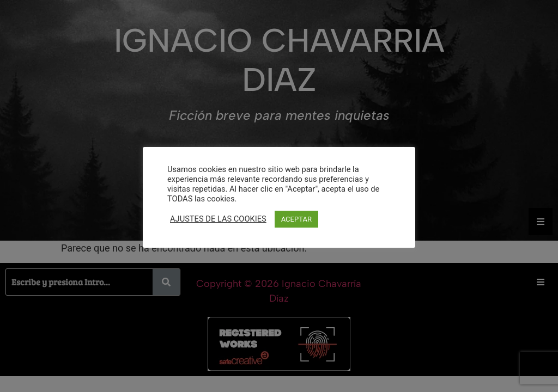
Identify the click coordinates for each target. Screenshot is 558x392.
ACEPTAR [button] (296, 219)
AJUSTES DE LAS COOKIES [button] (218, 219)
